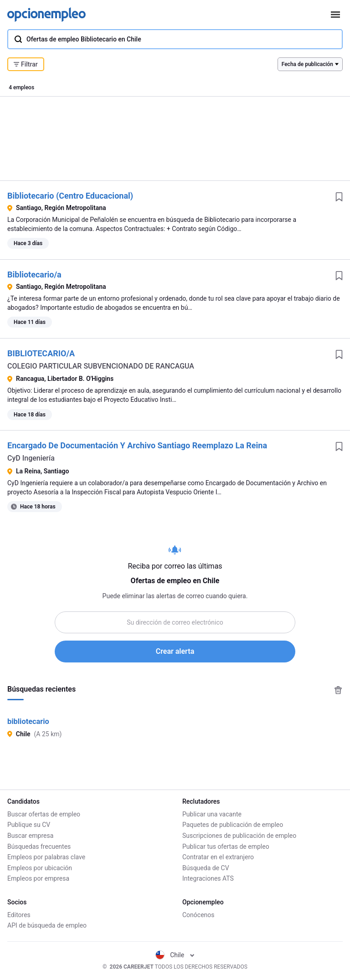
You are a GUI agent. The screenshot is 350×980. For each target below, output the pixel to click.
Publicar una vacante (212, 814)
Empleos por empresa (38, 878)
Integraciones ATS (208, 878)
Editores (19, 915)
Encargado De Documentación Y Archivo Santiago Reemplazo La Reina (137, 445)
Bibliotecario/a (34, 275)
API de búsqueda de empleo (47, 925)
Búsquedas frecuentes (39, 847)
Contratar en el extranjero (218, 857)
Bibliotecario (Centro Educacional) (70, 196)
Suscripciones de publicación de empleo (239, 836)
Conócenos (198, 915)
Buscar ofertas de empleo (44, 814)
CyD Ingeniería (31, 458)
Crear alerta (175, 651)
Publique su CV (29, 825)
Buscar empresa (30, 836)
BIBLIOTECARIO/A (41, 353)
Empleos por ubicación (40, 868)
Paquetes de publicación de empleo (233, 825)
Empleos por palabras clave (46, 857)
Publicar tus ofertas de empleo (226, 847)
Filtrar (26, 64)
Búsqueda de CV (206, 868)
